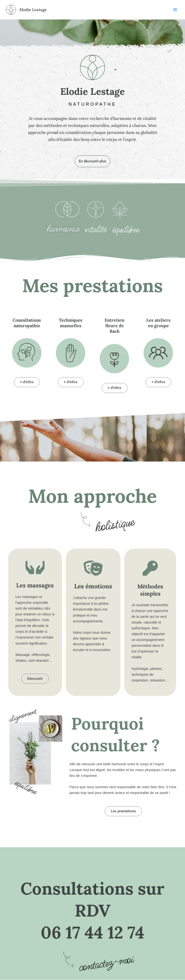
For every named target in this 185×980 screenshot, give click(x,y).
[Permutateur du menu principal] (175, 10)
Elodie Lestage (34, 10)
